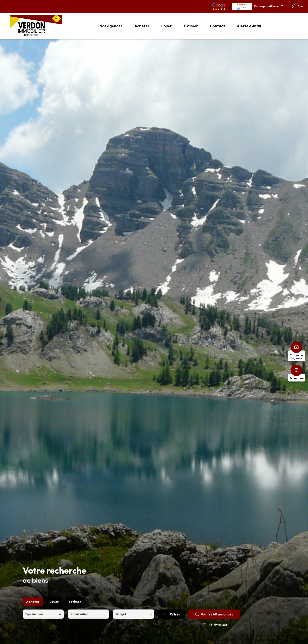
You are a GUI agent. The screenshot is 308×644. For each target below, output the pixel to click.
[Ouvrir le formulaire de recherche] (171, 624)
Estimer (75, 611)
